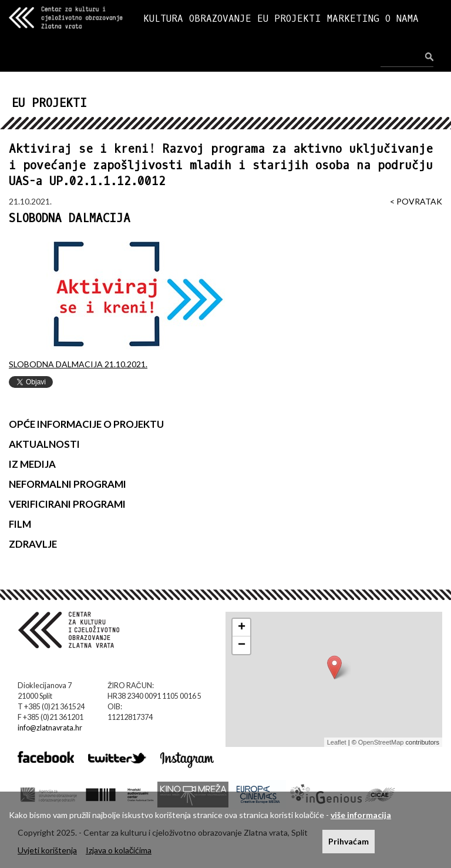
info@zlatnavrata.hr (50, 728)
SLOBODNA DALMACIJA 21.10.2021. (78, 364)
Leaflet (337, 742)
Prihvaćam (349, 841)
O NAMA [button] (402, 19)
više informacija (361, 815)
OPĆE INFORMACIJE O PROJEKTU (86, 424)
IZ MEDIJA (32, 464)
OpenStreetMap (381, 742)
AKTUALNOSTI (44, 444)
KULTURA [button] (163, 19)
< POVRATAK (416, 201)
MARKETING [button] (353, 19)
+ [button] (242, 628)
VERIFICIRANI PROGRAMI (67, 504)
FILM (20, 524)
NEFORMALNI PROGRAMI (68, 484)
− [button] (242, 645)
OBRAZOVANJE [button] (220, 19)
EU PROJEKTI (289, 19)
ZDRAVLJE (33, 544)
